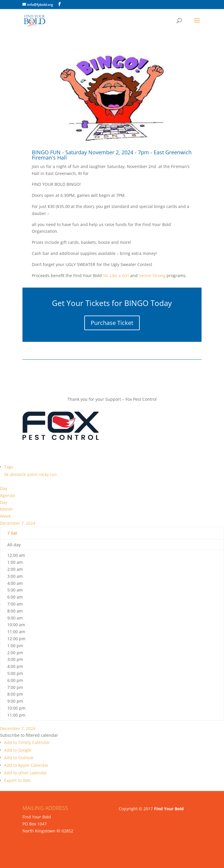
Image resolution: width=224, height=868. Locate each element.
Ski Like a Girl (115, 275)
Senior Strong (152, 275)
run (53, 474)
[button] (29, 735)
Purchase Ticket (112, 323)
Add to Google (18, 750)
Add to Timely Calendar (27, 742)
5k (7, 474)
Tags (9, 467)
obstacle (18, 474)
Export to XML (17, 780)
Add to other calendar (26, 773)
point (33, 474)
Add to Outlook (19, 758)
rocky (44, 474)
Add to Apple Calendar (26, 765)
